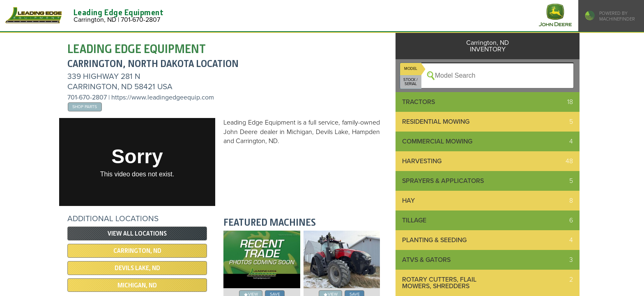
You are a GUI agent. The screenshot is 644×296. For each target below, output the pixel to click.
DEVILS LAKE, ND (137, 268)
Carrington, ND (137, 251)
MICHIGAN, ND (137, 285)
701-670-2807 (87, 97)
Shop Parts (85, 107)
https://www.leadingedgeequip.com (163, 97)
